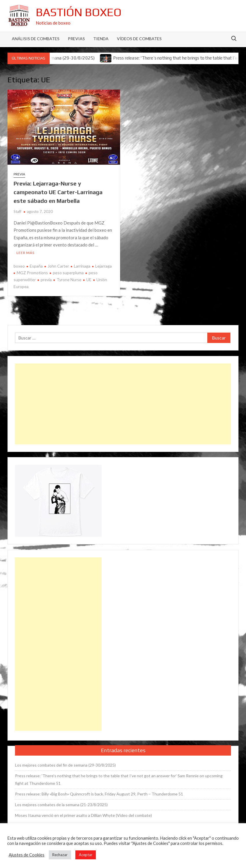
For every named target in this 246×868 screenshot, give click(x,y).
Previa (19, 174)
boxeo (19, 266)
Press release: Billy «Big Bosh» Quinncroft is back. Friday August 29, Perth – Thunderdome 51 (99, 794)
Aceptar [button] (86, 855)
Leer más (25, 253)
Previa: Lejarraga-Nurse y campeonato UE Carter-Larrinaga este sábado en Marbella (58, 192)
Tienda (101, 39)
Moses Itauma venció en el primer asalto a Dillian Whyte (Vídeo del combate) (83, 815)
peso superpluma (68, 273)
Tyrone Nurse (69, 280)
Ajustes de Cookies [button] (27, 855)
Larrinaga (82, 266)
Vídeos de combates (139, 39)
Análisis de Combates (36, 39)
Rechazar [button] (60, 855)
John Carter (58, 266)
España (36, 266)
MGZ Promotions (32, 273)
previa (46, 280)
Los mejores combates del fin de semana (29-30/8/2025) (65, 765)
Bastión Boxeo (79, 12)
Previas (76, 39)
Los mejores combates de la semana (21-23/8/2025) (61, 805)
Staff (17, 212)
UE (89, 280)
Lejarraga (104, 266)
